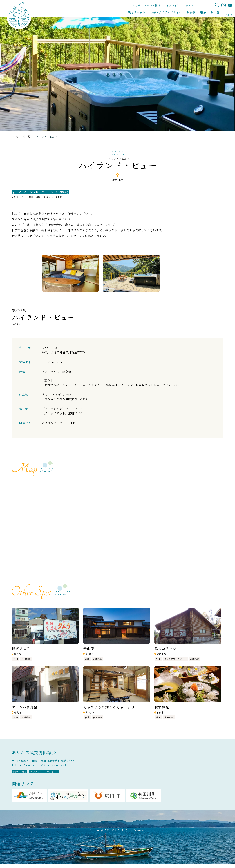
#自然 (59, 197)
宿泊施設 (62, 192)
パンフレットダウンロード (69, 774)
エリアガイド (172, 5)
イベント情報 (152, 5)
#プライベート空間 (23, 197)
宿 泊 (17, 192)
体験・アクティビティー (166, 12)
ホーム (16, 136)
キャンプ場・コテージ (39, 192)
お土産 (215, 12)
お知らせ (135, 5)
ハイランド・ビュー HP (58, 423)
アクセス (188, 5)
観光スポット (137, 12)
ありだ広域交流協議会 (34, 752)
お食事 (191, 12)
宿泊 (203, 12)
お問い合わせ (27, 774)
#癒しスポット (45, 197)
